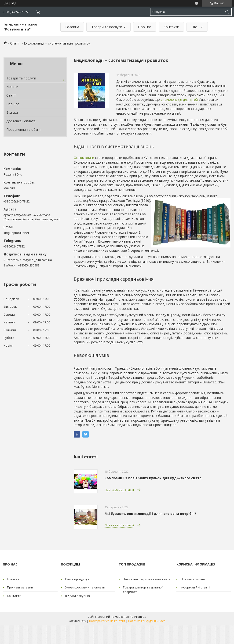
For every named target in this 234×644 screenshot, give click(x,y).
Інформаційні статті (195, 587)
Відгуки (12, 112)
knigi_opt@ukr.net (16, 233)
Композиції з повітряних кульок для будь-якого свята (153, 478)
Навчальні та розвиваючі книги (147, 579)
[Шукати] (227, 12)
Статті (15, 43)
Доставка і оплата (21, 121)
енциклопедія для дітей (179, 99)
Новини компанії (193, 579)
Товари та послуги (107, 27)
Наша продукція (77, 579)
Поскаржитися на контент (107, 621)
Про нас (145, 27)
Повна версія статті (119, 490)
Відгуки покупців (77, 596)
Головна (72, 27)
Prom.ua (140, 617)
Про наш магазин (20, 587)
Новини (12, 87)
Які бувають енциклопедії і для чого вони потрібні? (150, 514)
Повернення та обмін (23, 129)
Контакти (171, 27)
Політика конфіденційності (147, 621)
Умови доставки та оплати (85, 587)
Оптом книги (84, 158)
